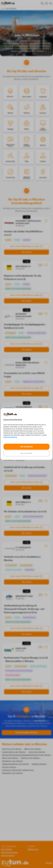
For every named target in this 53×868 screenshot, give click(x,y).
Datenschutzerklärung (10, 437)
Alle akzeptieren (27, 447)
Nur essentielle (26, 453)
